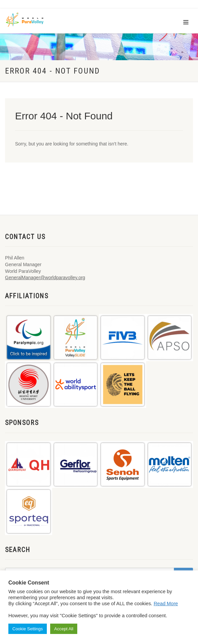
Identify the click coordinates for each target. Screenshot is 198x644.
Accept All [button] (64, 629)
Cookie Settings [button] (28, 629)
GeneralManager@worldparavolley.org (45, 278)
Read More (166, 604)
